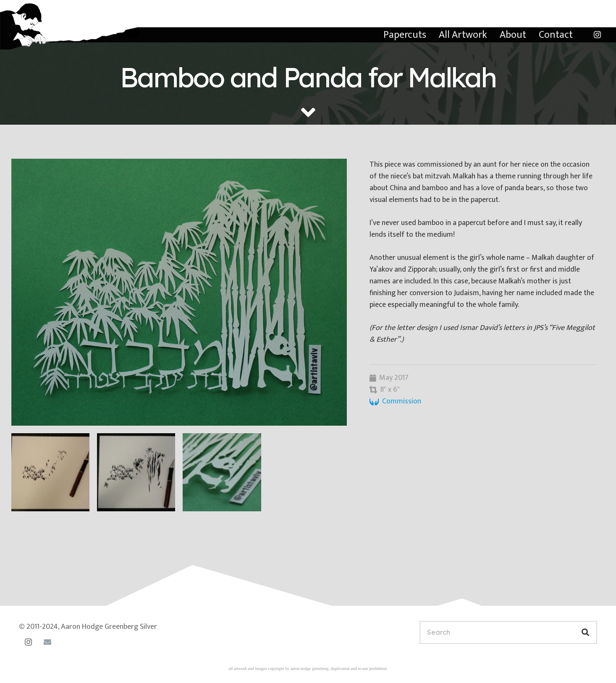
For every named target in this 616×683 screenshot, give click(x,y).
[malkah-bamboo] (179, 292)
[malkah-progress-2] (136, 472)
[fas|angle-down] (308, 113)
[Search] (508, 632)
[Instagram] (597, 35)
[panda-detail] (222, 472)
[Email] (47, 642)
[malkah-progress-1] (50, 472)
